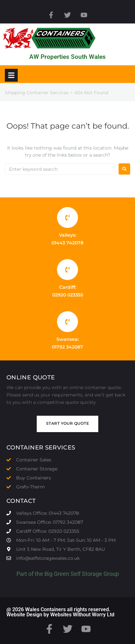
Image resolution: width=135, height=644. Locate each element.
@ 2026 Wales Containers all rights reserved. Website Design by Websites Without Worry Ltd (60, 612)
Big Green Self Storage (73, 574)
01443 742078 (67, 243)
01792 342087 (67, 347)
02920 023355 (68, 295)
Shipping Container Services (37, 93)
